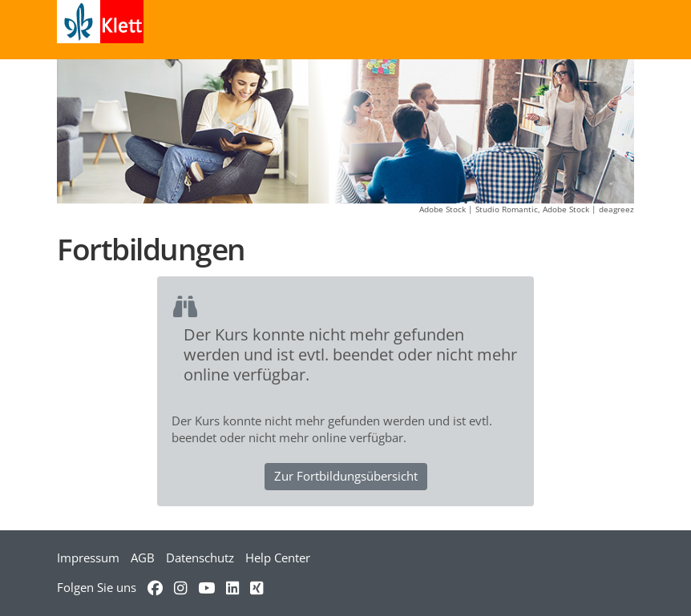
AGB (143, 558)
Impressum (88, 558)
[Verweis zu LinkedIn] (232, 587)
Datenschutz (200, 558)
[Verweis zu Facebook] (155, 587)
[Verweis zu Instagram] (180, 587)
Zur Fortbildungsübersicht (346, 476)
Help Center (278, 558)
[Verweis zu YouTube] (206, 587)
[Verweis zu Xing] (257, 587)
